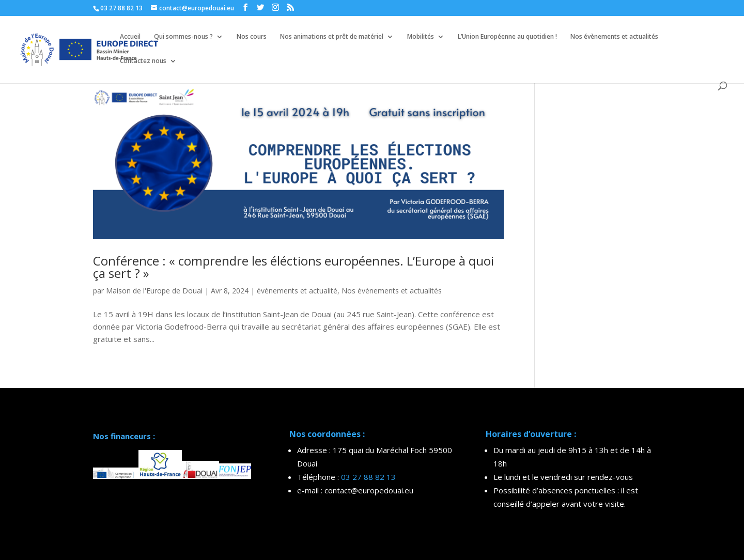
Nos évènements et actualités (614, 37)
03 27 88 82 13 (368, 477)
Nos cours (252, 37)
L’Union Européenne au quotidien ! (507, 37)
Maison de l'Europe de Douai (154, 291)
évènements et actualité (297, 291)
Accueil (130, 37)
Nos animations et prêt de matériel (332, 37)
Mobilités (421, 37)
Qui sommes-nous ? (183, 37)
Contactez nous (143, 61)
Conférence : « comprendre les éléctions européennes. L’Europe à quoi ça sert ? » (293, 267)
